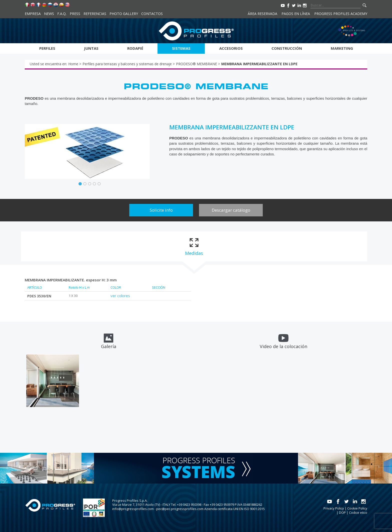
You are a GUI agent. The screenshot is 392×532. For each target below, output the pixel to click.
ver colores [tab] (120, 296)
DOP (342, 513)
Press (75, 14)
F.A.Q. (62, 14)
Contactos (152, 14)
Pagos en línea (296, 14)
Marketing (342, 48)
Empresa (33, 14)
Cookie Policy (357, 508)
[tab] (194, 246)
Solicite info (161, 210)
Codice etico (358, 513)
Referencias (95, 14)
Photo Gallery (124, 14)
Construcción (287, 48)
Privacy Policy (334, 508)
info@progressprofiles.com (133, 509)
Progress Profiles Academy (341, 14)
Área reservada (262, 14)
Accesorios (231, 48)
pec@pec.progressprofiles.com (180, 509)
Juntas (91, 48)
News (49, 14)
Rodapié (135, 48)
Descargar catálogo (231, 210)
